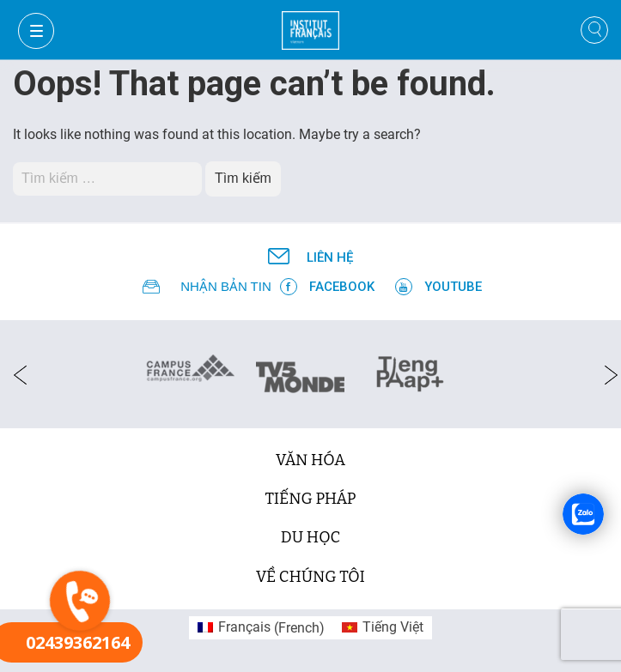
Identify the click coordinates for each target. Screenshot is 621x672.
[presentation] (15, 374)
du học (310, 537)
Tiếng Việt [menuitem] (393, 627)
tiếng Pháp (311, 499)
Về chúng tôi (310, 577)
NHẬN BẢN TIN (226, 286)
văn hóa (310, 460)
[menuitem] (261, 628)
